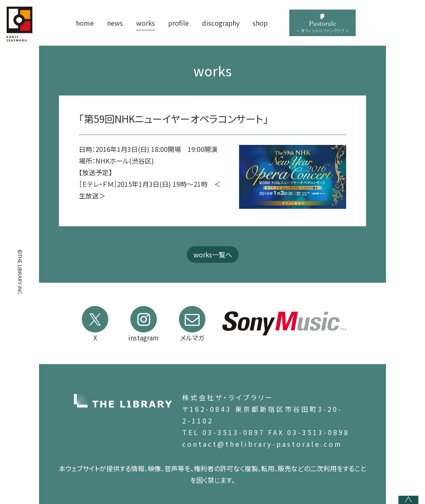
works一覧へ (213, 254)
